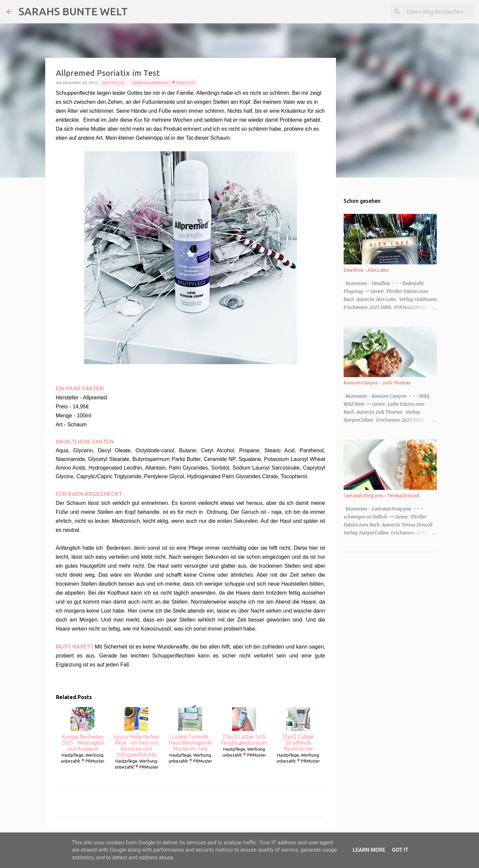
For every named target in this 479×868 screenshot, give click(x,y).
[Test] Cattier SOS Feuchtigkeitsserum (244, 726)
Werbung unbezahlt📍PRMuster (163, 83)
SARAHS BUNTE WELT (73, 11)
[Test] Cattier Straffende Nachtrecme (298, 729)
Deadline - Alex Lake (366, 270)
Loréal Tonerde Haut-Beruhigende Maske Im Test (190, 729)
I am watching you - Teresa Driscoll (382, 496)
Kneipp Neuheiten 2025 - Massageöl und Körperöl (83, 729)
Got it (400, 850)
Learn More (369, 850)
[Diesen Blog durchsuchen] (439, 12)
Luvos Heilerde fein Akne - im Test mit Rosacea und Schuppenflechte (137, 732)
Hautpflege (113, 83)
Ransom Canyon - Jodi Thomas (377, 383)
